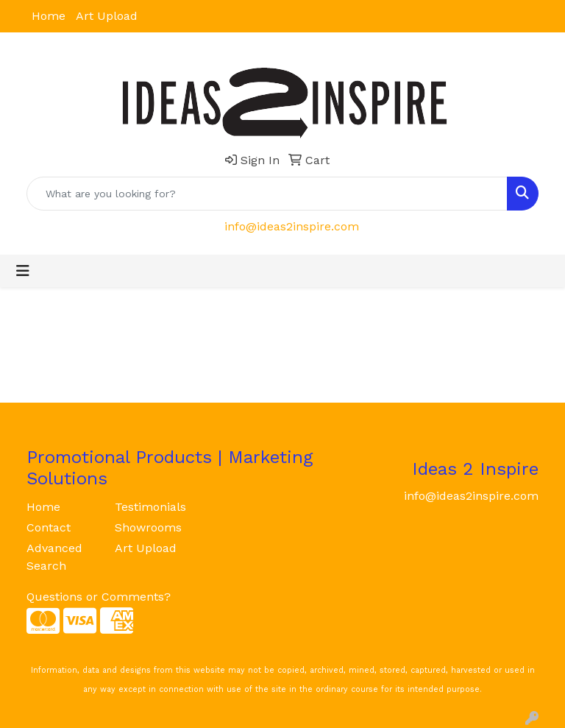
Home (49, 16)
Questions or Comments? (99, 597)
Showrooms (148, 527)
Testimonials (150, 507)
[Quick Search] (267, 194)
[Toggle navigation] (23, 271)
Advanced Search (54, 557)
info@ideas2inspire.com (292, 226)
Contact (49, 527)
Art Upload (107, 16)
